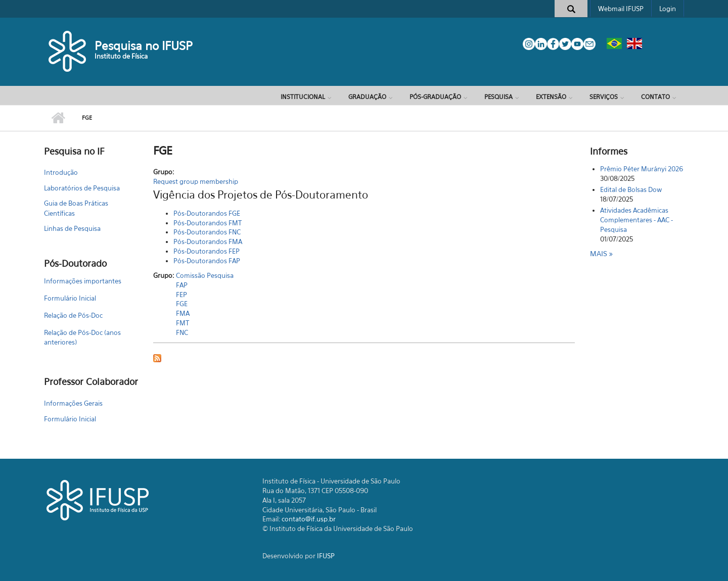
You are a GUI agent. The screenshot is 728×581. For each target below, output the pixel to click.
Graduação (367, 97)
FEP (181, 295)
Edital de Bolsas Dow (631, 189)
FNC (182, 332)
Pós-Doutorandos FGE (207, 213)
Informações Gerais (73, 403)
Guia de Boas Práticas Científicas (76, 208)
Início (58, 118)
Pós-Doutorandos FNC (207, 232)
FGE (182, 304)
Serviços (604, 97)
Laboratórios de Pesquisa (82, 188)
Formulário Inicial (70, 298)
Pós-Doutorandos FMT (208, 223)
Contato (655, 97)
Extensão (551, 97)
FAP (182, 285)
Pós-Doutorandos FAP (207, 261)
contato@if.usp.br (309, 519)
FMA (183, 313)
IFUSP (326, 556)
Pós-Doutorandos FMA (208, 241)
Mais (600, 253)
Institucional (303, 97)
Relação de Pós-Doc (73, 315)
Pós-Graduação (435, 97)
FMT (183, 323)
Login (668, 9)
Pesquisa (498, 97)
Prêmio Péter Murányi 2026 (642, 169)
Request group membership (196, 181)
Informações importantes (83, 281)
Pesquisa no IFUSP (144, 46)
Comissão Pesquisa (205, 275)
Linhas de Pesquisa (72, 228)
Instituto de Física (121, 56)
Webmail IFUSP (621, 9)
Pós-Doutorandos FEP (207, 251)
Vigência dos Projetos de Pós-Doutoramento (261, 195)
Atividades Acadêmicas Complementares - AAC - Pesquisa (636, 220)
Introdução (61, 172)
